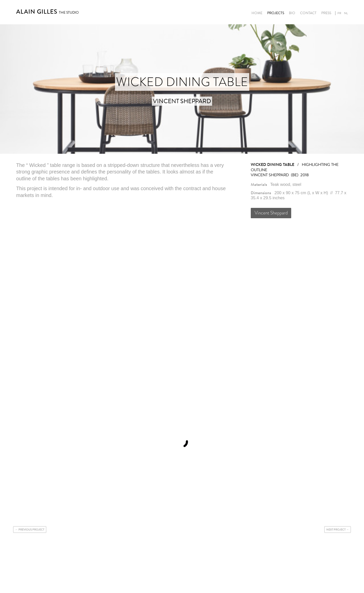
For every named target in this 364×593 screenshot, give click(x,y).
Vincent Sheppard (271, 213)
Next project (336, 530)
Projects (276, 13)
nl (346, 13)
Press (326, 13)
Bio (292, 13)
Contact (308, 13)
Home (257, 13)
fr (339, 13)
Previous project (31, 530)
